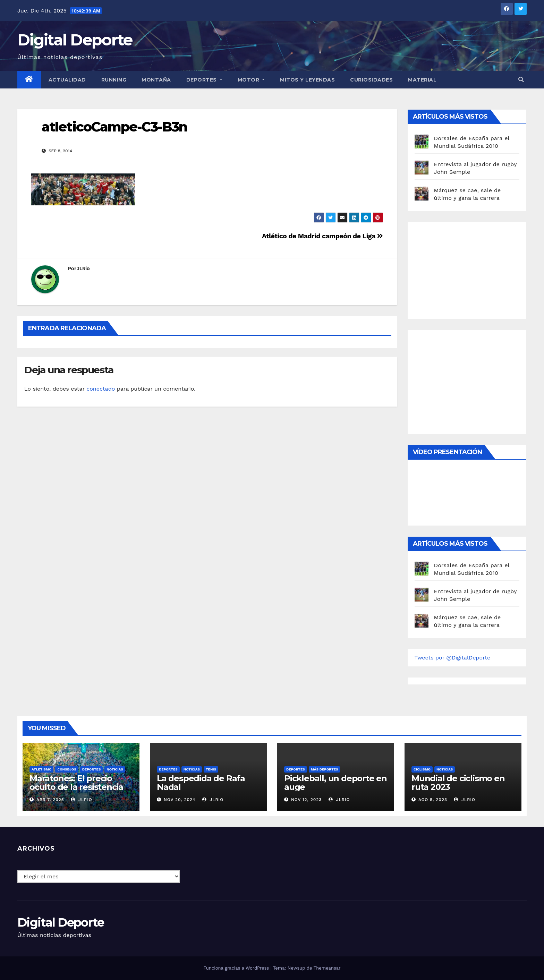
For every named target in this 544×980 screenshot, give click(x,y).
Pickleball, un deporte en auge (335, 783)
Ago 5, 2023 (433, 800)
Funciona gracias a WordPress (237, 968)
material (422, 80)
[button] (521, 80)
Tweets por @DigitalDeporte (453, 658)
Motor (251, 80)
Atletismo (41, 769)
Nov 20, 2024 (180, 800)
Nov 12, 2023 (307, 800)
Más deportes (325, 769)
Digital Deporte (75, 40)
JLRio (83, 269)
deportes (92, 769)
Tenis (211, 769)
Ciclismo (422, 769)
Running (114, 80)
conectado (101, 389)
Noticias (115, 769)
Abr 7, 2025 (50, 800)
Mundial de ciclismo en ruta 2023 (458, 783)
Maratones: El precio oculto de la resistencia (76, 783)
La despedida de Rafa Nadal (201, 783)
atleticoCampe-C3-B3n (114, 127)
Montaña (156, 80)
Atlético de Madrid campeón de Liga (322, 236)
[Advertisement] (467, 269)
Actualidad (67, 80)
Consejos (67, 769)
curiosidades (371, 80)
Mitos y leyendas (307, 80)
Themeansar (327, 968)
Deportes (204, 80)
